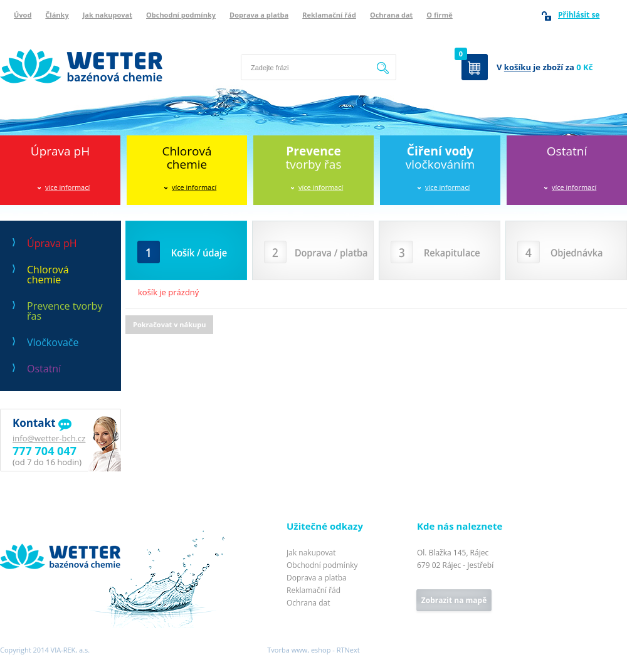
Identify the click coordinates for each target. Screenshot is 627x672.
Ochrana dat (391, 15)
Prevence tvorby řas (65, 311)
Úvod (23, 15)
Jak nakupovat (108, 15)
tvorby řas (314, 158)
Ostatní (567, 151)
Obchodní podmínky (181, 15)
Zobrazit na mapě (454, 600)
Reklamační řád (329, 15)
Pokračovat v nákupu (169, 324)
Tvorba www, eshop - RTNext (313, 650)
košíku (518, 67)
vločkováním (440, 158)
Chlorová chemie (48, 275)
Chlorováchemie (187, 158)
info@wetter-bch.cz (49, 438)
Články (57, 15)
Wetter (13, 527)
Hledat (383, 67)
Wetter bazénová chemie (47, 36)
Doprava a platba (259, 15)
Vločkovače (53, 342)
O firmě (440, 15)
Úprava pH (60, 151)
